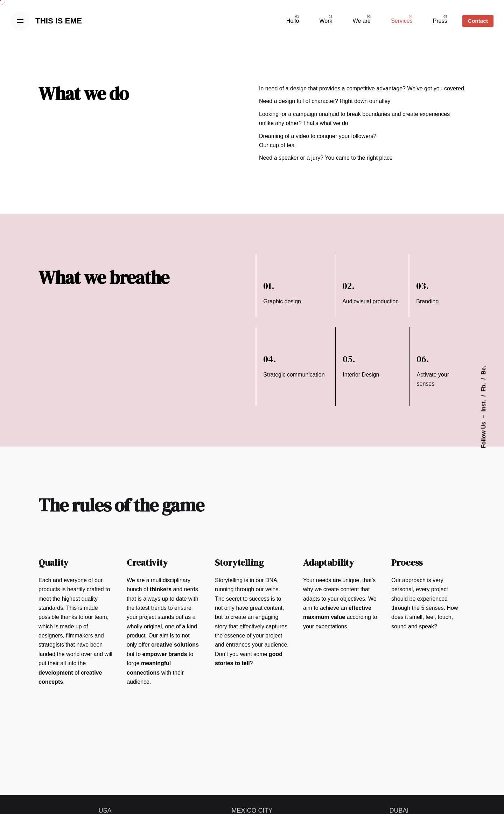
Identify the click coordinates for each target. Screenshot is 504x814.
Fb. (484, 387)
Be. (484, 370)
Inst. (484, 406)
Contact (478, 21)
